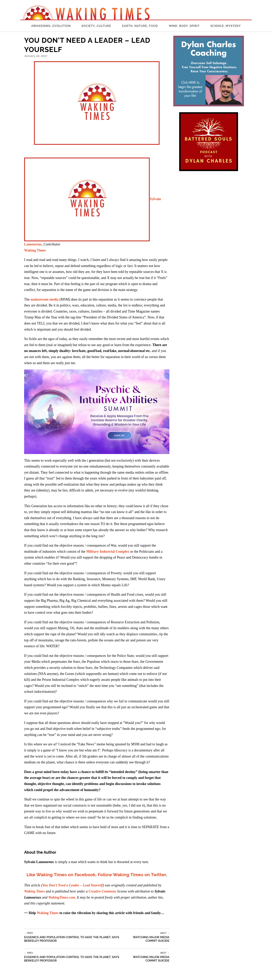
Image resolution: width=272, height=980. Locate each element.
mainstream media (44, 299)
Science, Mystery (226, 26)
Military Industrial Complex (108, 552)
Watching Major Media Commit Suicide (146, 937)
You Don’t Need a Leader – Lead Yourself (73, 885)
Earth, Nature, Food (140, 26)
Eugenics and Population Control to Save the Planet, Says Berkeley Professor (73, 937)
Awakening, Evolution (51, 26)
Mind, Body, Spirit (184, 26)
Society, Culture (96, 26)
